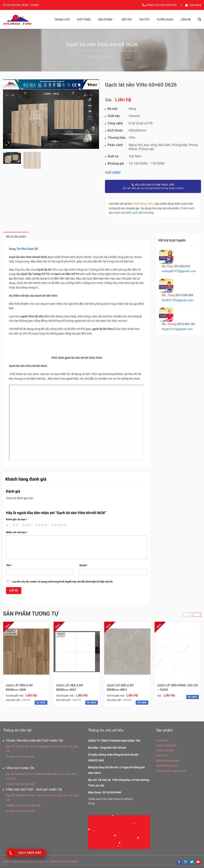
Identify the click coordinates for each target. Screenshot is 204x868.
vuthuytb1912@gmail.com (179, 271)
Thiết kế (54, 862)
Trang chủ (62, 19)
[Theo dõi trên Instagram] (185, 863)
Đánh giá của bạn (17, 520)
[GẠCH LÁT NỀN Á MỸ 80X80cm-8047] (77, 652)
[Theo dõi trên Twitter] (192, 863)
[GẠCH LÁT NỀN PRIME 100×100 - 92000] (178, 652)
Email (83, 566)
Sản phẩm (106, 19)
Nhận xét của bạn (17, 533)
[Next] (197, 615)
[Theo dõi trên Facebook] (179, 863)
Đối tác (127, 19)
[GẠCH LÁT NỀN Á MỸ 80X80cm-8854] (127, 652)
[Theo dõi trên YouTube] (198, 863)
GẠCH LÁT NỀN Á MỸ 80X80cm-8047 (70, 688)
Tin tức (144, 19)
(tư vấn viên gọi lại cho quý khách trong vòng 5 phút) (153, 186)
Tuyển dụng (165, 19)
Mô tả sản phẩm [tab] (18, 237)
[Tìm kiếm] (199, 19)
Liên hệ (186, 19)
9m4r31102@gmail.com (178, 300)
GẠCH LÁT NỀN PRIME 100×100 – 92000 (172, 688)
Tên (9, 566)
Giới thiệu (84, 19)
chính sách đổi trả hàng (139, 213)
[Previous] (187, 615)
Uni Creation (71, 862)
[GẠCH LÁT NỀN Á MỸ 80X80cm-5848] (26, 652)
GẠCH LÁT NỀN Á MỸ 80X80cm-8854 (121, 688)
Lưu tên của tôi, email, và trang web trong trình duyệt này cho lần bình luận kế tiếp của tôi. (63, 582)
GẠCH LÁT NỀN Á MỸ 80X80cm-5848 (20, 688)
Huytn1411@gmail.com (177, 329)
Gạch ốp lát (109, 57)
